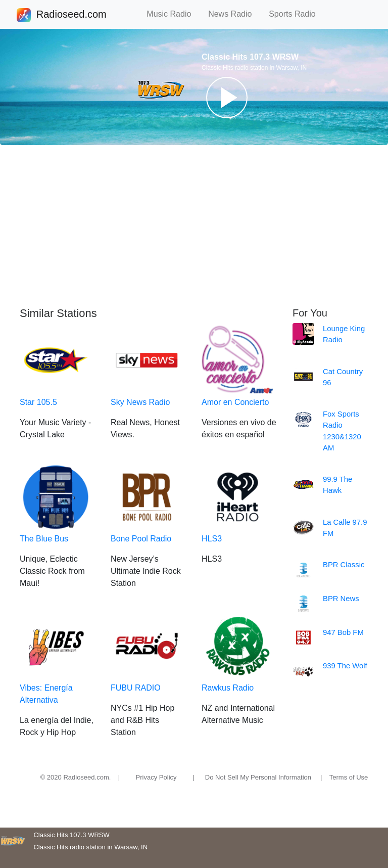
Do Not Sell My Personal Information (258, 777)
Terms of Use (349, 777)
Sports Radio (297, 14)
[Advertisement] (194, 226)
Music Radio (173, 14)
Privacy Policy (156, 777)
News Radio (234, 14)
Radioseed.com (71, 15)
